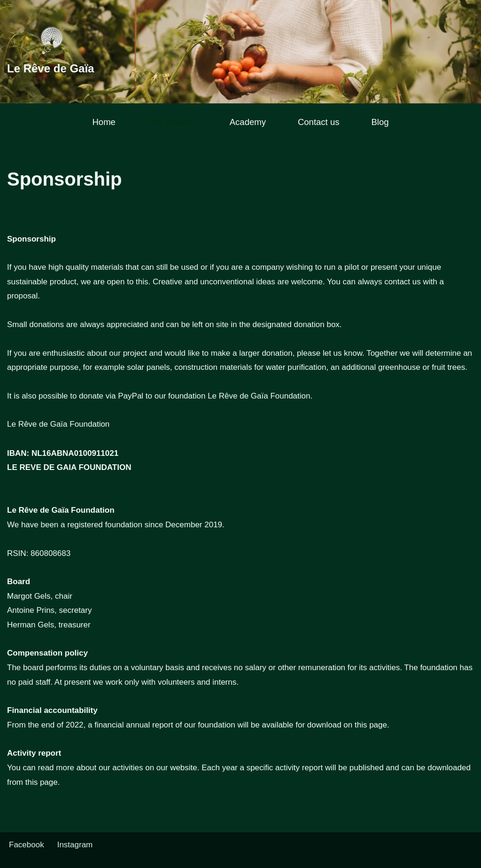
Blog (380, 122)
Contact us (319, 122)
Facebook (27, 845)
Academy (248, 122)
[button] (196, 122)
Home (104, 122)
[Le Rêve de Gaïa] (50, 52)
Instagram (75, 845)
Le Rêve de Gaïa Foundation (58, 424)
